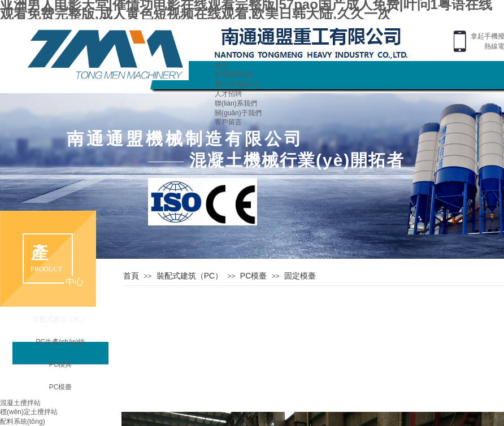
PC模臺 (253, 276)
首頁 (221, 66)
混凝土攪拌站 (20, 403)
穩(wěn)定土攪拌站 (29, 412)
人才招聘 (228, 94)
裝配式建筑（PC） (190, 276)
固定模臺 (300, 276)
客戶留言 (228, 122)
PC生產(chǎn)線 (60, 342)
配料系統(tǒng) (23, 421)
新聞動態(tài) (234, 75)
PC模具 (61, 364)
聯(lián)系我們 (236, 103)
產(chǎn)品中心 (238, 84)
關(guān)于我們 (238, 113)
